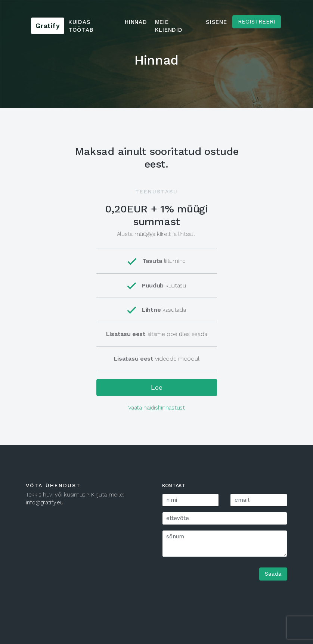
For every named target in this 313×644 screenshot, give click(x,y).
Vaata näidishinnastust (156, 408)
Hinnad (136, 22)
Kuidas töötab (81, 26)
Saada (273, 574)
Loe (157, 387)
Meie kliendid (169, 26)
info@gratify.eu (45, 503)
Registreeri (257, 22)
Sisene (216, 22)
